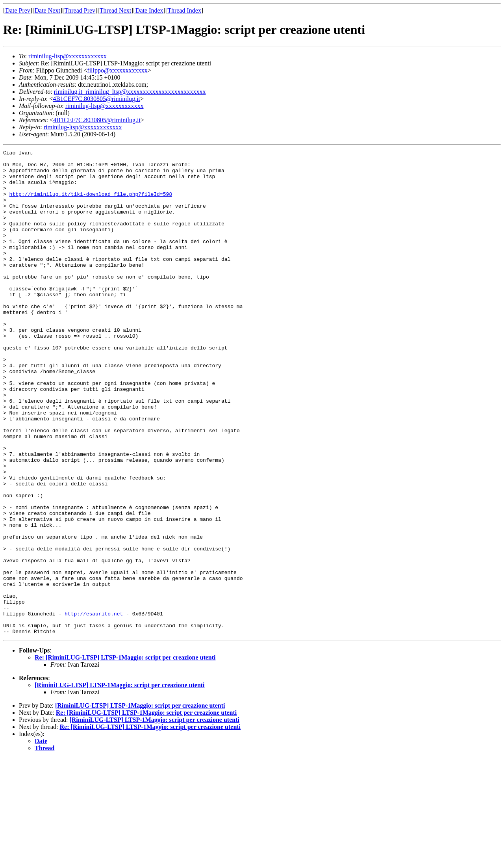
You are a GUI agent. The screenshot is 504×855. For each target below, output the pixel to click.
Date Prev (18, 10)
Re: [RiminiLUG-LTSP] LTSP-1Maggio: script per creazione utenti (125, 754)
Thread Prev (80, 10)
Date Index (149, 10)
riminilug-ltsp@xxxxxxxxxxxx (68, 56)
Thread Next (115, 10)
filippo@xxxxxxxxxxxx (117, 70)
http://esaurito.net (94, 707)
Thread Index (184, 10)
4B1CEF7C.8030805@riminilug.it (96, 99)
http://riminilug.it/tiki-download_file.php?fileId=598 (91, 203)
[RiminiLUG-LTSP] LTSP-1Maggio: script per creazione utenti (120, 782)
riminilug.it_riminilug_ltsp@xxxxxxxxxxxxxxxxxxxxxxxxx (130, 92)
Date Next (47, 10)
